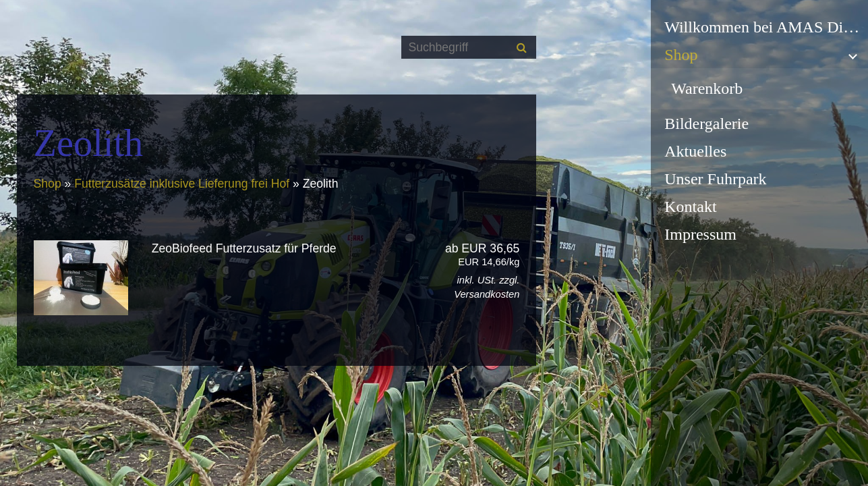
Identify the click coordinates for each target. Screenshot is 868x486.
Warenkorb (707, 88)
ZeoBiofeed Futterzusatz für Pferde (244, 248)
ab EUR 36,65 (464, 255)
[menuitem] (759, 27)
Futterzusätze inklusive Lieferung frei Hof (183, 184)
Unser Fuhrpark (715, 179)
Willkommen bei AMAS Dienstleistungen (766, 27)
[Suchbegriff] (469, 47)
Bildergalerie (706, 124)
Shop (681, 55)
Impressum (700, 234)
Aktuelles (695, 151)
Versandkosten (487, 294)
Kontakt (690, 207)
